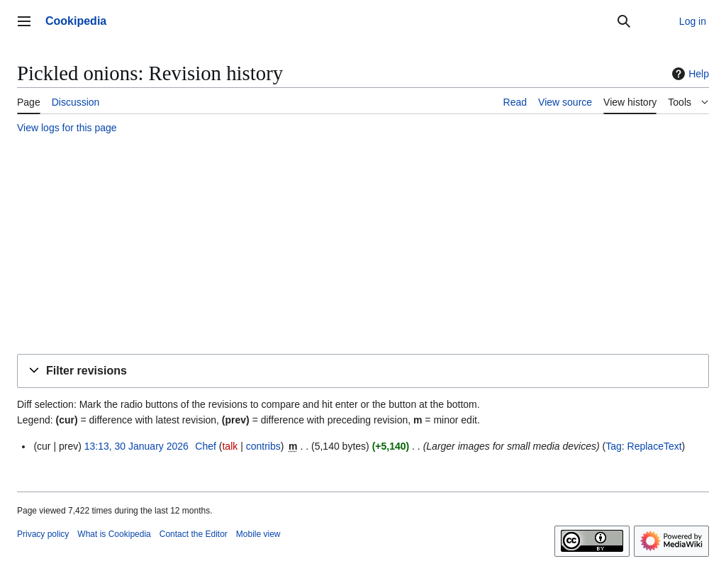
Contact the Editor (194, 534)
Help (689, 74)
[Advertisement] (363, 246)
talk (230, 446)
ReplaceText (655, 446)
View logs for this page (67, 128)
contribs (263, 446)
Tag (614, 446)
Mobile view (258, 534)
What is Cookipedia (114, 534)
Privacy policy (43, 534)
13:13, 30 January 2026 (136, 446)
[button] (363, 371)
